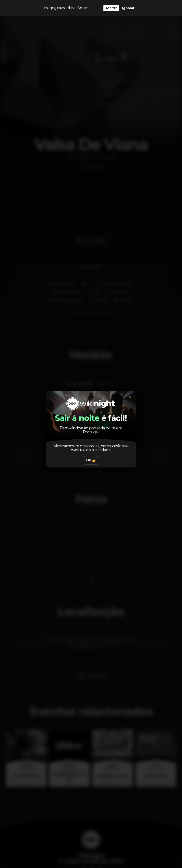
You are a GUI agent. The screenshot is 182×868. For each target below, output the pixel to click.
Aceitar (111, 8)
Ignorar (128, 8)
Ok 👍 (91, 460)
